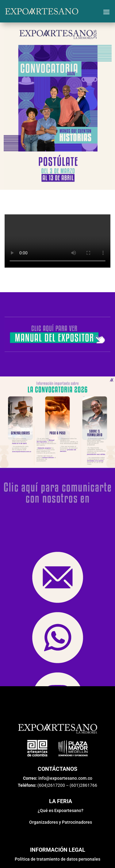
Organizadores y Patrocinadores (61, 822)
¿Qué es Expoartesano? (61, 810)
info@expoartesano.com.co (65, 778)
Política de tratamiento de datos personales (57, 859)
